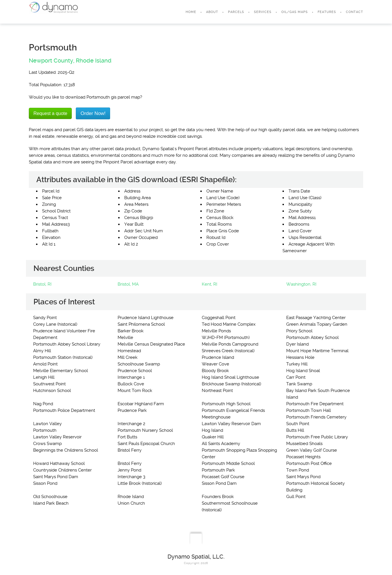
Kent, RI (210, 284)
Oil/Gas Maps (295, 12)
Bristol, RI (42, 284)
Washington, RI (301, 284)
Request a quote (50, 113)
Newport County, (52, 61)
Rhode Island (94, 61)
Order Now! (93, 113)
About (212, 12)
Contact (355, 12)
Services (263, 12)
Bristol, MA (128, 284)
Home (191, 12)
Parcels (236, 12)
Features (327, 12)
